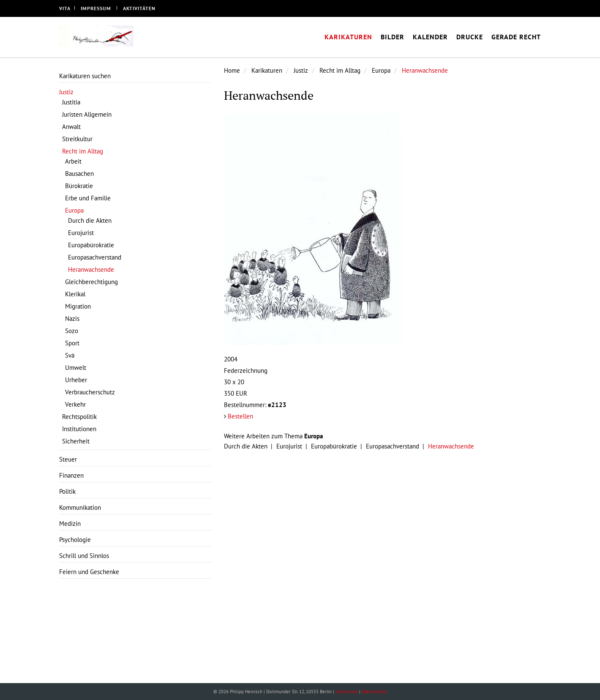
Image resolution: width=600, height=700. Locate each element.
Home (232, 70)
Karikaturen (267, 70)
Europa (381, 70)
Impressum (96, 8)
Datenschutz (374, 692)
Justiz (301, 70)
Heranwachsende (425, 70)
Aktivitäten (139, 8)
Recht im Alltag (340, 70)
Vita (65, 8)
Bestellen (240, 416)
